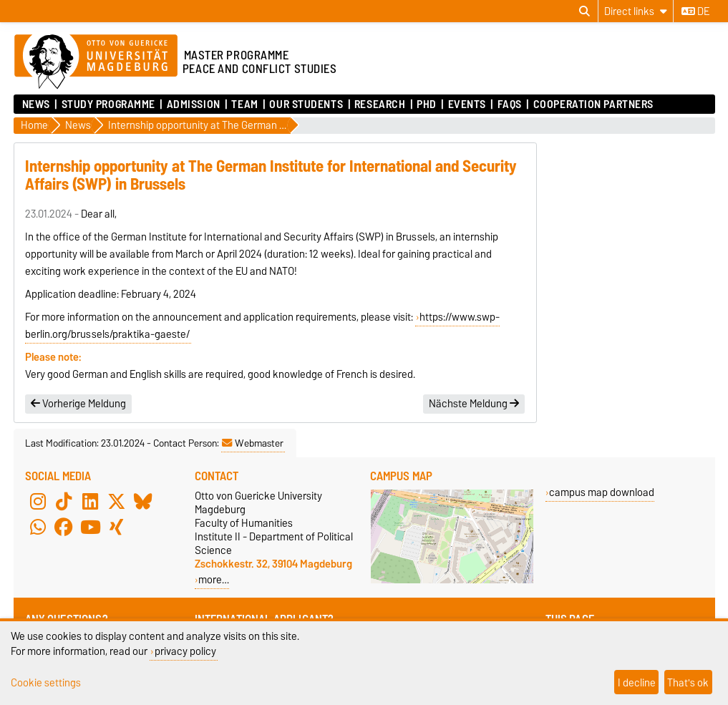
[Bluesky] (143, 502)
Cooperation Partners (593, 104)
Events (467, 104)
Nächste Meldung (474, 404)
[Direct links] (636, 11)
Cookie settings (46, 682)
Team (244, 104)
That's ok (688, 682)
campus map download (602, 492)
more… (214, 579)
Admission (194, 104)
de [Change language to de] (695, 11)
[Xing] (117, 527)
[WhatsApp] (38, 527)
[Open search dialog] (584, 11)
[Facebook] (64, 527)
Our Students (306, 104)
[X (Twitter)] (117, 502)
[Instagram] (38, 502)
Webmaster (253, 443)
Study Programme (108, 104)
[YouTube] (90, 527)
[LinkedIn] (90, 502)
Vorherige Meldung (78, 404)
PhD (427, 104)
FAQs (510, 104)
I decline (637, 682)
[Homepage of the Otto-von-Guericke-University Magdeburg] (96, 62)
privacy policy (185, 651)
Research (380, 104)
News (36, 104)
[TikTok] (64, 502)
